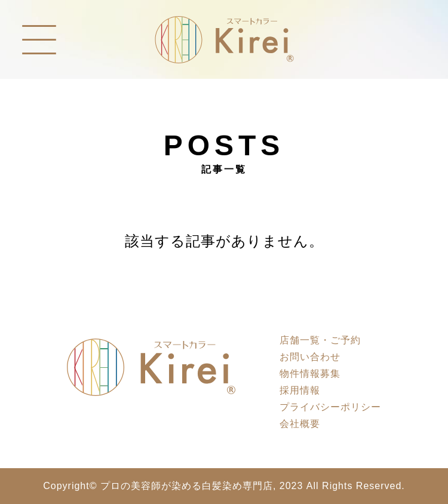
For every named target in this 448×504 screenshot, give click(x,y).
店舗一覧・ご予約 (320, 340)
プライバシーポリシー (330, 407)
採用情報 (300, 390)
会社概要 (300, 424)
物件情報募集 (310, 374)
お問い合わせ (310, 357)
